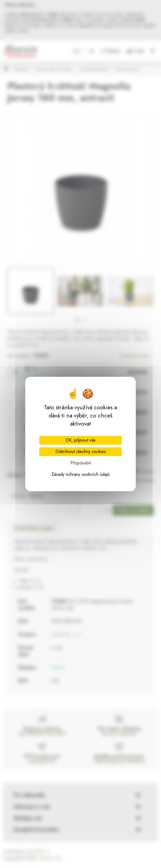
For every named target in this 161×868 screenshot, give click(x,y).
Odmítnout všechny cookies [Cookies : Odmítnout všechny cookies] (81, 452)
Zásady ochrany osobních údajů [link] (80, 474)
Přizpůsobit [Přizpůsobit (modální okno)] (80, 463)
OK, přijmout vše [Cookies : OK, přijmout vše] (80, 440)
